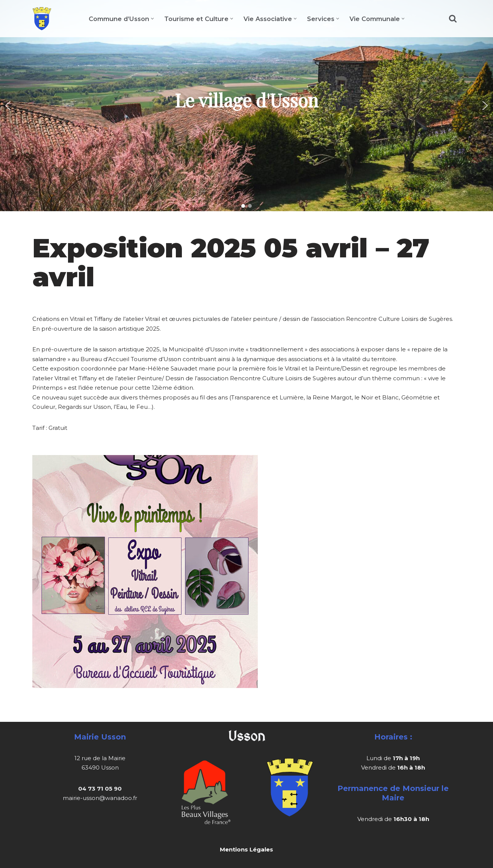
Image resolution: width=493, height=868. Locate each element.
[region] (246, 106)
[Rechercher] (453, 18)
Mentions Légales (246, 849)
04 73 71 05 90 (100, 789)
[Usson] (42, 19)
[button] (152, 19)
